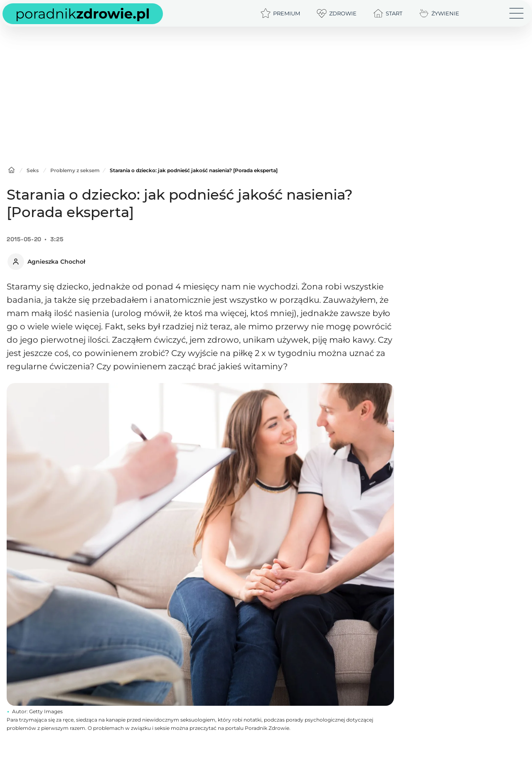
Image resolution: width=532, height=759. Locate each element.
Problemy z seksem (75, 170)
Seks (33, 170)
